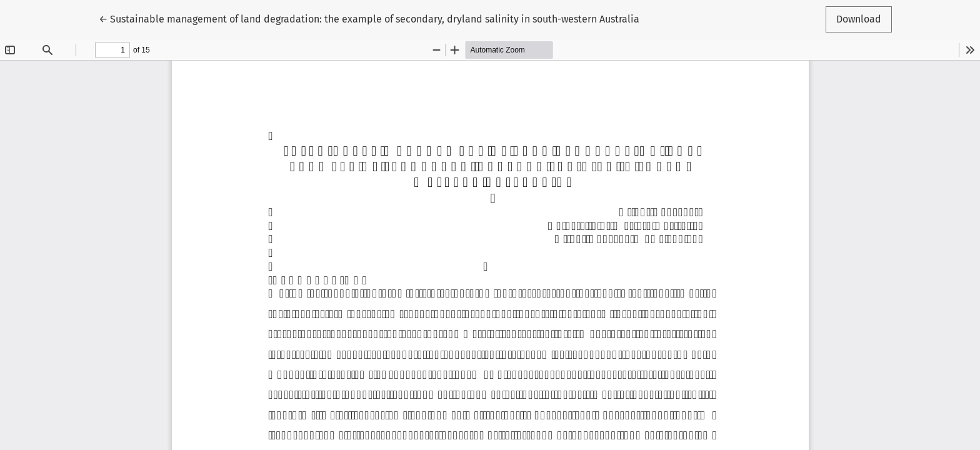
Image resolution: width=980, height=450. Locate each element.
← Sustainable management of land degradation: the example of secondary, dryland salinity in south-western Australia (369, 18)
